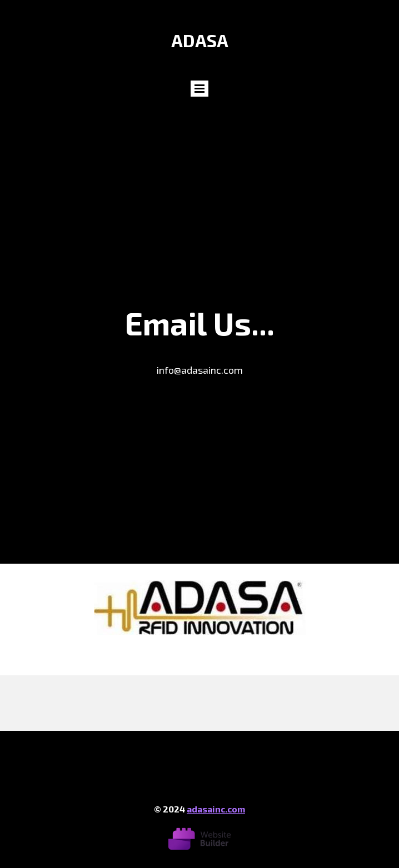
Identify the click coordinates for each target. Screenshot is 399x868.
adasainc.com (216, 809)
